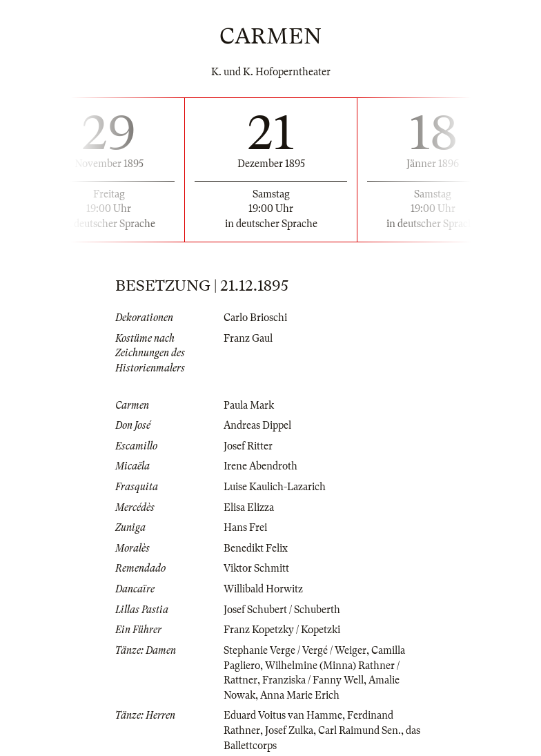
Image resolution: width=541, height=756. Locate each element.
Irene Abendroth (260, 466)
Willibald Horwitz (263, 589)
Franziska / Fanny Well (313, 680)
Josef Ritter (248, 446)
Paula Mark (249, 405)
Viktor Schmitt (256, 568)
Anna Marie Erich (300, 695)
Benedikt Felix (256, 548)
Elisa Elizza (249, 507)
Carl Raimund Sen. (360, 730)
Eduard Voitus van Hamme (283, 715)
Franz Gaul (248, 338)
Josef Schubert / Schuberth (282, 610)
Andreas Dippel (257, 425)
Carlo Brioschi (255, 318)
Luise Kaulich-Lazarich (275, 487)
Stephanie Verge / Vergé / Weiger (295, 650)
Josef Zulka (289, 730)
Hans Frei (245, 527)
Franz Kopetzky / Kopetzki (282, 630)
